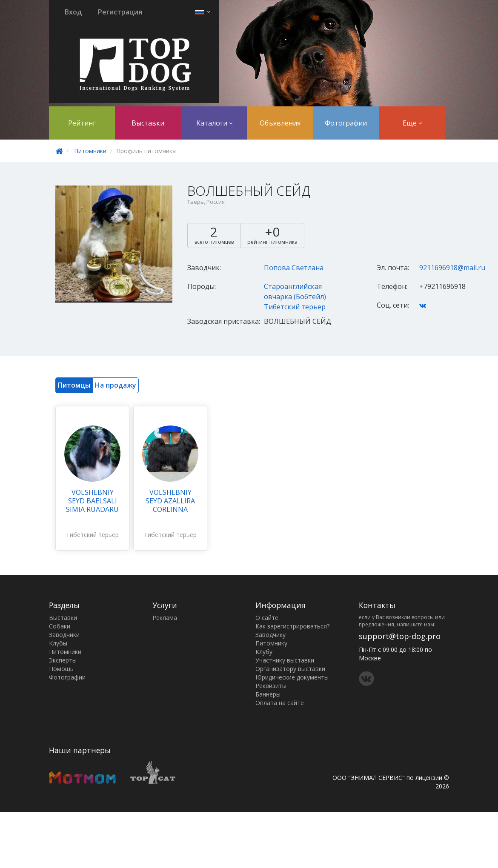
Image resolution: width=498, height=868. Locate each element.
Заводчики (64, 635)
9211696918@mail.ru (452, 268)
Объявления (280, 123)
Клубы (58, 643)
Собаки (60, 626)
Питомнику (271, 643)
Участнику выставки (285, 660)
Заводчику (270, 635)
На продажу (116, 385)
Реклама (165, 618)
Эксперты (63, 660)
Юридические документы (292, 677)
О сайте (267, 618)
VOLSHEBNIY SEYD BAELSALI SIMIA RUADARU (92, 501)
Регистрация (120, 12)
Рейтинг (82, 123)
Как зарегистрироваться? (292, 626)
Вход (73, 12)
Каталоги (214, 123)
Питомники (90, 151)
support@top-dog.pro (400, 636)
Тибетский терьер (295, 307)
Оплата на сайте (280, 703)
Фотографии (346, 123)
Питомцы (74, 385)
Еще (412, 123)
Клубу (264, 652)
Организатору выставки (290, 669)
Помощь (61, 669)
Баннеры (268, 694)
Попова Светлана (294, 268)
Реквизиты (271, 686)
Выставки (148, 123)
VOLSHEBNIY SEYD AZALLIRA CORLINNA (170, 501)
